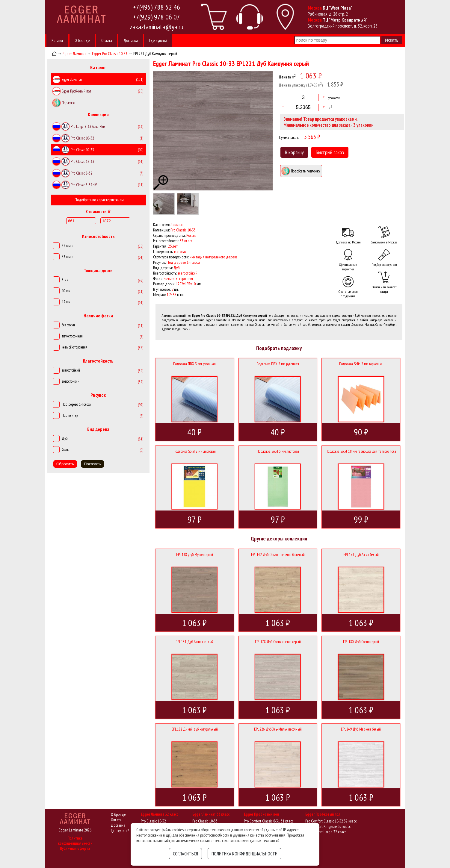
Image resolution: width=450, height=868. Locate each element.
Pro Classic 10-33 (205, 821)
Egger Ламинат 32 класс (159, 814)
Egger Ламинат (74, 54)
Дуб (65, 438)
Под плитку (70, 415)
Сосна (66, 450)
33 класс (67, 257)
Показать (92, 464)
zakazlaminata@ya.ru (157, 27)
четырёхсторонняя (75, 347)
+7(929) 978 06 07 (157, 17)
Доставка (131, 40)
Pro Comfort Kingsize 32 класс (328, 826)
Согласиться (185, 854)
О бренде (82, 40)
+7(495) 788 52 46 (157, 7)
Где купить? (158, 40)
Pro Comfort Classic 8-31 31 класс (269, 821)
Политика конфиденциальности (75, 841)
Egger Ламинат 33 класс (211, 814)
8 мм (65, 280)
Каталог (57, 40)
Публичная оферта (75, 848)
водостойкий (71, 381)
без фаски (68, 325)
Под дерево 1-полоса (76, 404)
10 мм (66, 291)
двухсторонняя (72, 336)
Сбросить (65, 464)
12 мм (66, 302)
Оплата (107, 40)
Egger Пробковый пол (261, 814)
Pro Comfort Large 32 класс (326, 832)
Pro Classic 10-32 (153, 821)
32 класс (67, 246)
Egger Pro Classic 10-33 (110, 54)
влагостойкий (71, 370)
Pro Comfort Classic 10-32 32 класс (331, 821)
